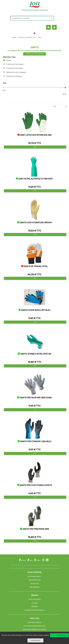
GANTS (40, 37)
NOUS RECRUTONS (35, 580)
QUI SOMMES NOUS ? (34, 577)
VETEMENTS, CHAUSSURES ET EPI (27, 37)
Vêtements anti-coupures (16, 72)
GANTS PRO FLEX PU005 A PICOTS (36, 485)
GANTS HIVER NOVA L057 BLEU (36, 310)
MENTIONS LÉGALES (34, 623)
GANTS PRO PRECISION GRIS (36, 529)
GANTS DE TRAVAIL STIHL (36, 266)
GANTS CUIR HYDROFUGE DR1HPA (36, 223)
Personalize (35, 640)
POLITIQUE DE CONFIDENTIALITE (34, 626)
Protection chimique (14, 76)
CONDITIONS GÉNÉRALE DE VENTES (34, 630)
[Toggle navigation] (35, 33)
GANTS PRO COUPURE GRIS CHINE (36, 398)
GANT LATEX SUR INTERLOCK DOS (36, 135)
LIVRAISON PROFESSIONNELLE (34, 610)
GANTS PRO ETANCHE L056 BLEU (36, 441)
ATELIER (35, 603)
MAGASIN (34, 607)
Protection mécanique (15, 64)
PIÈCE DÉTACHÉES (34, 599)
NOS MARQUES (35, 587)
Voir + (35, 147)
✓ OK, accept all (59, 635)
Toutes (9, 60)
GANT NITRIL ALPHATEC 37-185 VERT (36, 179)
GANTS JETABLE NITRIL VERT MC (36, 354)
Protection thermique (15, 68)
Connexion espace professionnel (34, 54)
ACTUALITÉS (34, 584)
